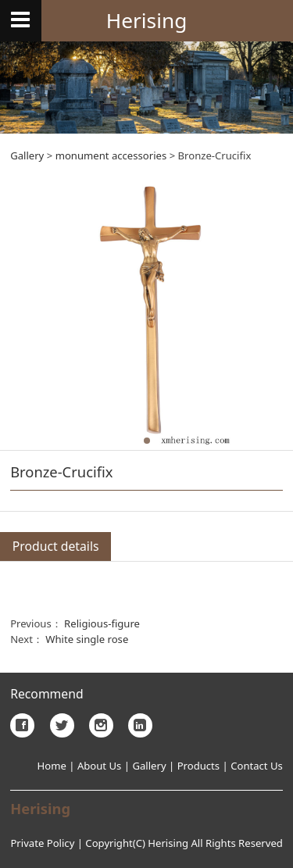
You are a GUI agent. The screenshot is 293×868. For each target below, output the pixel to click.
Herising (147, 20)
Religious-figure (102, 623)
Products (198, 766)
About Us (98, 766)
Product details (56, 546)
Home (52, 766)
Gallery (27, 155)
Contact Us (257, 766)
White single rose (87, 639)
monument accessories (111, 155)
